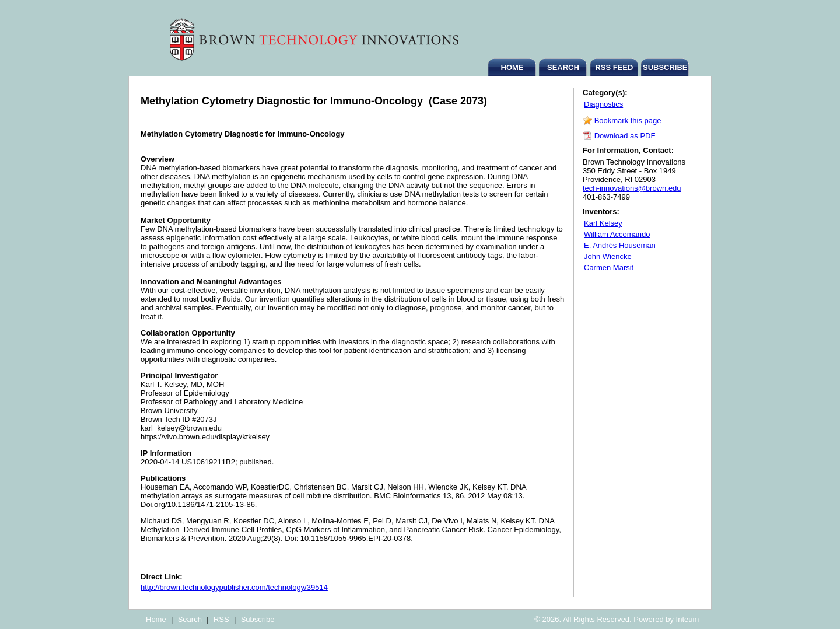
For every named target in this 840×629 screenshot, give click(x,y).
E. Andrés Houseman (620, 245)
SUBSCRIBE (665, 67)
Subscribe (258, 619)
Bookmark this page (628, 120)
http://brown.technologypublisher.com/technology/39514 (234, 587)
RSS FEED (614, 67)
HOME (512, 67)
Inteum (688, 619)
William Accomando (617, 234)
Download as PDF (625, 136)
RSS (221, 619)
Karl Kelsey (603, 223)
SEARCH (563, 67)
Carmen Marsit (609, 268)
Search (190, 619)
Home (156, 619)
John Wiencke (608, 256)
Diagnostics (603, 104)
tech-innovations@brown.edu (632, 188)
